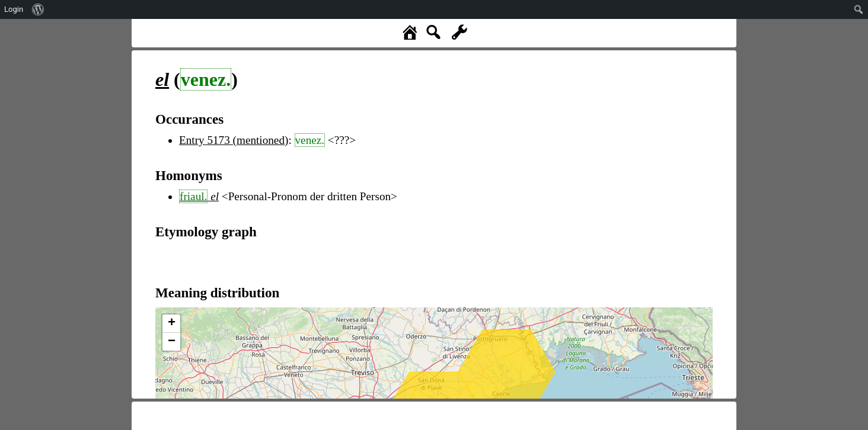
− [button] (172, 342)
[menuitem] (38, 9)
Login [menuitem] (14, 9)
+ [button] (172, 323)
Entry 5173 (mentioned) (234, 140)
